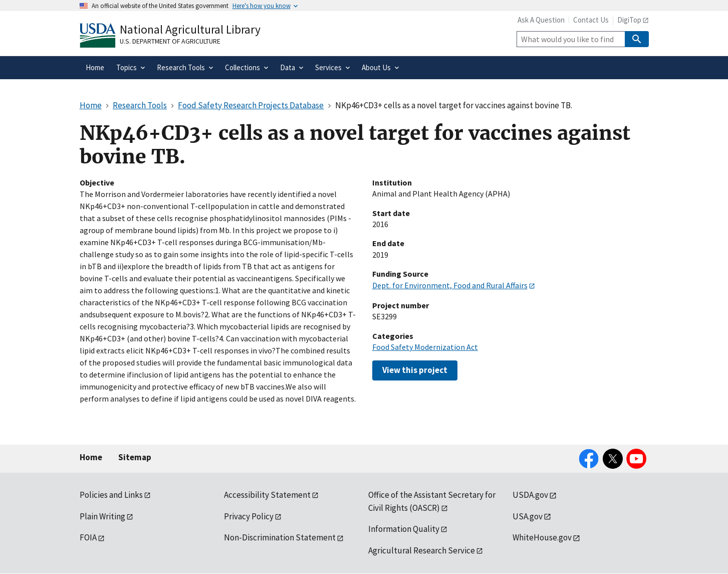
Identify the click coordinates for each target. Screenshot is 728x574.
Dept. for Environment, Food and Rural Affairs (450, 285)
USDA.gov (530, 495)
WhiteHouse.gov (542, 537)
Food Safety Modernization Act (425, 347)
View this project (415, 370)
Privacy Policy (249, 516)
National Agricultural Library (190, 29)
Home (91, 457)
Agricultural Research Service (422, 550)
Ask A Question (541, 20)
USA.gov (528, 516)
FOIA (88, 537)
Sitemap (135, 457)
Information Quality (404, 529)
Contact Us (591, 20)
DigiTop (629, 20)
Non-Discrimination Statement (280, 537)
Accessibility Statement (267, 495)
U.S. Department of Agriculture (170, 41)
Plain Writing (102, 516)
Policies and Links (111, 495)
